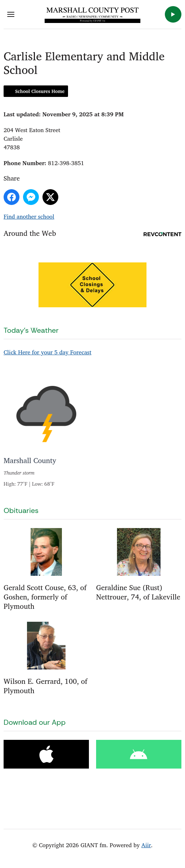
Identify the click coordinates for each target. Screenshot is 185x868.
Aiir (146, 845)
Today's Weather (31, 330)
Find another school (29, 216)
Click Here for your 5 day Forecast (48, 352)
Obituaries (21, 510)
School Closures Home (40, 91)
